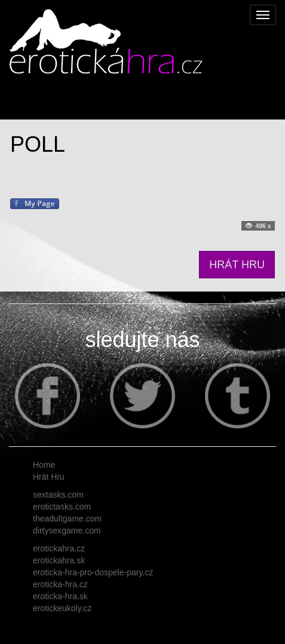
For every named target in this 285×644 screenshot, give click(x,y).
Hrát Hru (49, 477)
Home (44, 465)
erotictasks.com (62, 507)
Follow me (57, 227)
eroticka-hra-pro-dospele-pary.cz (93, 572)
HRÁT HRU (237, 265)
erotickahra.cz (59, 548)
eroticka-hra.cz (60, 584)
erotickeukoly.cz (62, 608)
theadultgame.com (67, 519)
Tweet (21, 227)
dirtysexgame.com (67, 530)
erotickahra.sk (59, 560)
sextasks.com (58, 495)
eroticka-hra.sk (60, 596)
